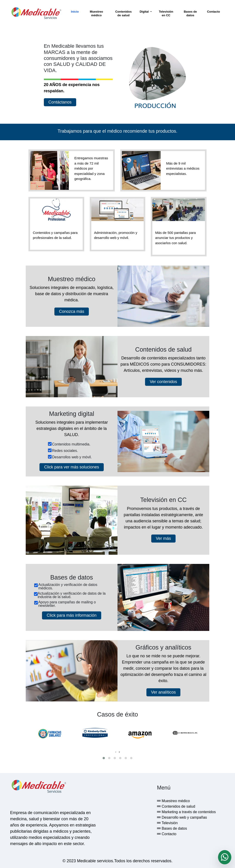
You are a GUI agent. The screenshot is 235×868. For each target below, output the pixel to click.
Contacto (213, 12)
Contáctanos (60, 102)
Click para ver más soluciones (71, 467)
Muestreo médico (96, 13)
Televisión (169, 822)
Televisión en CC (166, 13)
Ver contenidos (163, 381)
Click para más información (71, 615)
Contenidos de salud (123, 13)
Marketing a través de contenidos (188, 811)
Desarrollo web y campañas (184, 817)
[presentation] (116, 751)
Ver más (163, 538)
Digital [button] (144, 12)
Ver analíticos (163, 691)
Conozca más (72, 311)
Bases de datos (190, 13)
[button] (104, 757)
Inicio (75, 12)
